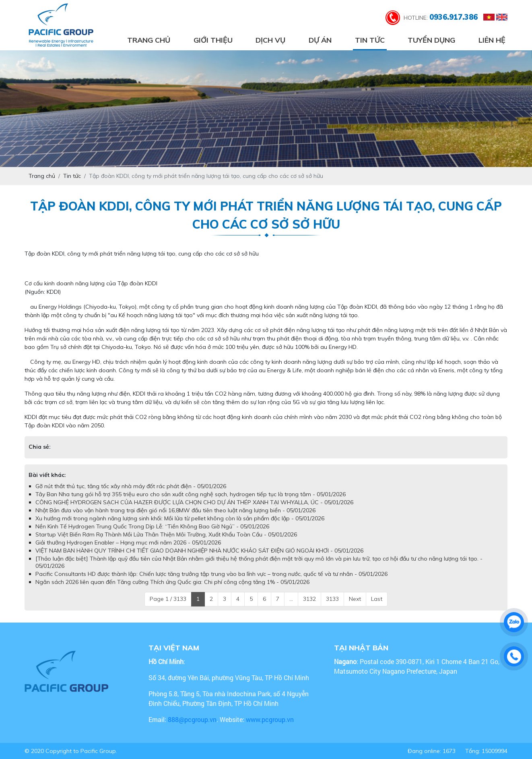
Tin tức (370, 40)
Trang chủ (149, 40)
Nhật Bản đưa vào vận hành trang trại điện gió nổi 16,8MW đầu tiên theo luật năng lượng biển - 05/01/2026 (175, 510)
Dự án (320, 40)
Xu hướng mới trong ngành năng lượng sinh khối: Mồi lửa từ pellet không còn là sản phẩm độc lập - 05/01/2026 (180, 518)
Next (355, 599)
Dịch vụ (270, 40)
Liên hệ (492, 40)
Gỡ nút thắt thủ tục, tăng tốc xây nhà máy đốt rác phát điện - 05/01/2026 (131, 486)
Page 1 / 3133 (168, 599)
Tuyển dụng (431, 40)
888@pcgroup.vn (192, 719)
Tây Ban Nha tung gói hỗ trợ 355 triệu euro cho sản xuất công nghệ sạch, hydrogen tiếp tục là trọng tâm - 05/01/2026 (191, 494)
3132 (309, 599)
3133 (332, 599)
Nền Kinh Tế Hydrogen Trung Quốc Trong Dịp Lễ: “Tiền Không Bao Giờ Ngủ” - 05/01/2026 (152, 526)
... (291, 599)
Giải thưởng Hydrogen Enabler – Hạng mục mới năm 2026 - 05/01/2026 (128, 542)
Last (377, 599)
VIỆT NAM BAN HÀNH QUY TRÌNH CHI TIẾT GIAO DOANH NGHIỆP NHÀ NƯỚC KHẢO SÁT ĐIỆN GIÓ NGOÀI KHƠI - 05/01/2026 (199, 551)
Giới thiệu (213, 40)
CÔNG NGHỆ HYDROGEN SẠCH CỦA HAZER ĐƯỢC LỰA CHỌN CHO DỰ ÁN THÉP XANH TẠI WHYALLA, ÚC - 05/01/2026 (194, 502)
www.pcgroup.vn (271, 719)
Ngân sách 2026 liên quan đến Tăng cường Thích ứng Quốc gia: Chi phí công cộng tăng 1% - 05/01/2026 (172, 582)
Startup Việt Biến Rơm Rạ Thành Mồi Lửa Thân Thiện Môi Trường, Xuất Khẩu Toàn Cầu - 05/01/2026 (166, 534)
